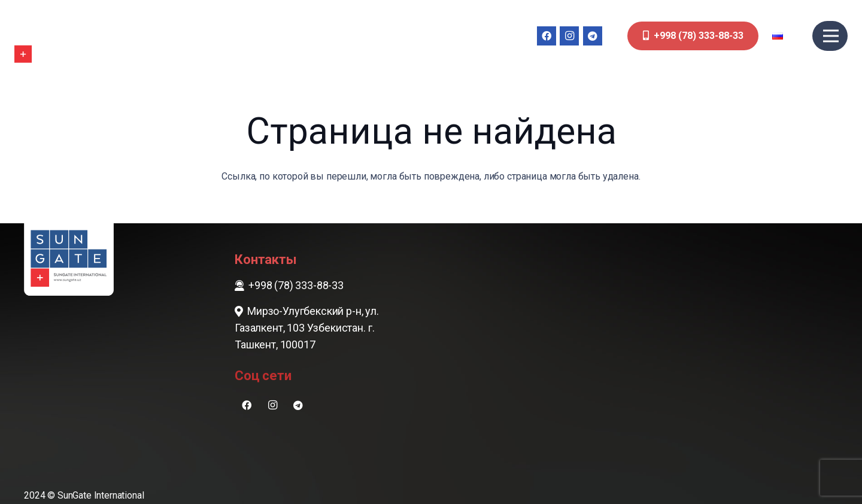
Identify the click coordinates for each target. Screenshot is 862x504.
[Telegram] (593, 36)
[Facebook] (547, 36)
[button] (786, 36)
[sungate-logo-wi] (50, 36)
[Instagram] (569, 36)
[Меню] (831, 36)
